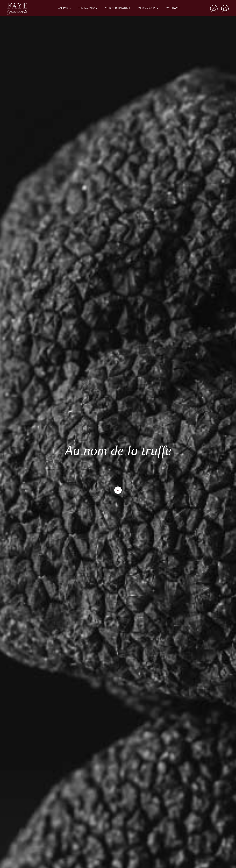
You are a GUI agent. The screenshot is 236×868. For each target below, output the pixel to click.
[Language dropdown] (203, 8)
